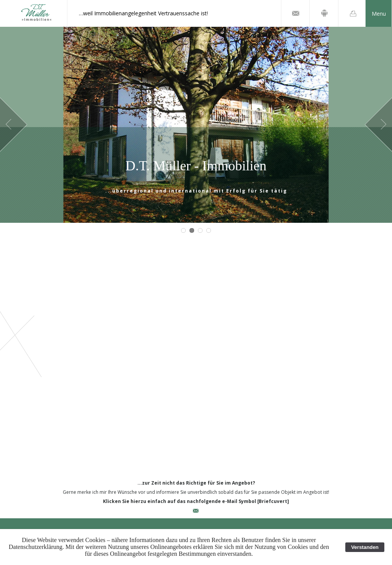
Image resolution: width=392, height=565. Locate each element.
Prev (14, 125)
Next (378, 125)
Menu (379, 14)
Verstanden (365, 547)
